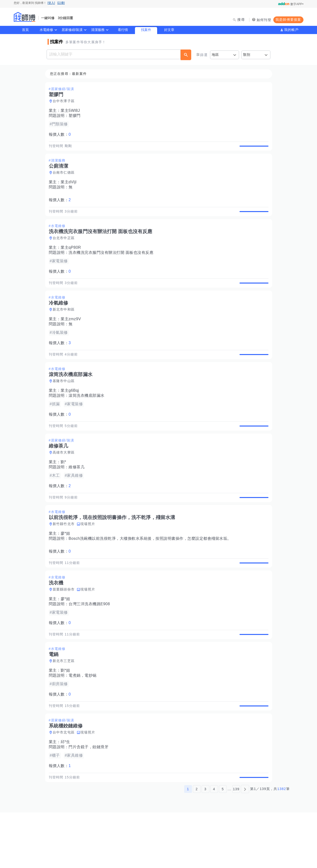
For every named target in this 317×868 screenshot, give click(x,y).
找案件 (146, 30)
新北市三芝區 (65, 705)
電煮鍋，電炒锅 (84, 720)
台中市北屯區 (65, 783)
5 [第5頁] (223, 845)
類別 (247, 55)
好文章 (169, 30)
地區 (215, 55)
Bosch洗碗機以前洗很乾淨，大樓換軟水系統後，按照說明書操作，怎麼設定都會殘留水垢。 (151, 572)
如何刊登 (264, 20)
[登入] (51, 3)
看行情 (123, 30)
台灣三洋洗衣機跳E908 (91, 643)
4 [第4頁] (214, 845)
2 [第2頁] (197, 845)
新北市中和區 (65, 326)
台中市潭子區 (65, 101)
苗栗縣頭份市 (65, 628)
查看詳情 (253, 149)
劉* (65, 490)
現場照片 (89, 557)
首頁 (25, 30)
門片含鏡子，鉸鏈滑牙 (90, 797)
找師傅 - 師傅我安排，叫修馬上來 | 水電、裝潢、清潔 (25, 17)
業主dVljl (70, 188)
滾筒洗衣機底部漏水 (88, 418)
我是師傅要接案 (288, 20)
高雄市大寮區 (65, 480)
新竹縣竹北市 (65, 557)
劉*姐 (67, 715)
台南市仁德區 (65, 178)
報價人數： (61, 135)
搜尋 (241, 20)
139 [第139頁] (236, 845)
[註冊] (61, 3)
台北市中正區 (65, 249)
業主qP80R (72, 259)
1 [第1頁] (188, 845)
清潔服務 (98, 30)
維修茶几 (78, 495)
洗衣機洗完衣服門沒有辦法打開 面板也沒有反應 (112, 264)
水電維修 (46, 30)
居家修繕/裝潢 (72, 30)
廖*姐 (67, 567)
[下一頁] (245, 845)
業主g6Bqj (71, 413)
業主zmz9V (72, 336)
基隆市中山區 (65, 403)
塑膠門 (76, 116)
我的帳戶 (292, 30)
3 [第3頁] (205, 845)
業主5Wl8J (72, 111)
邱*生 (67, 792)
